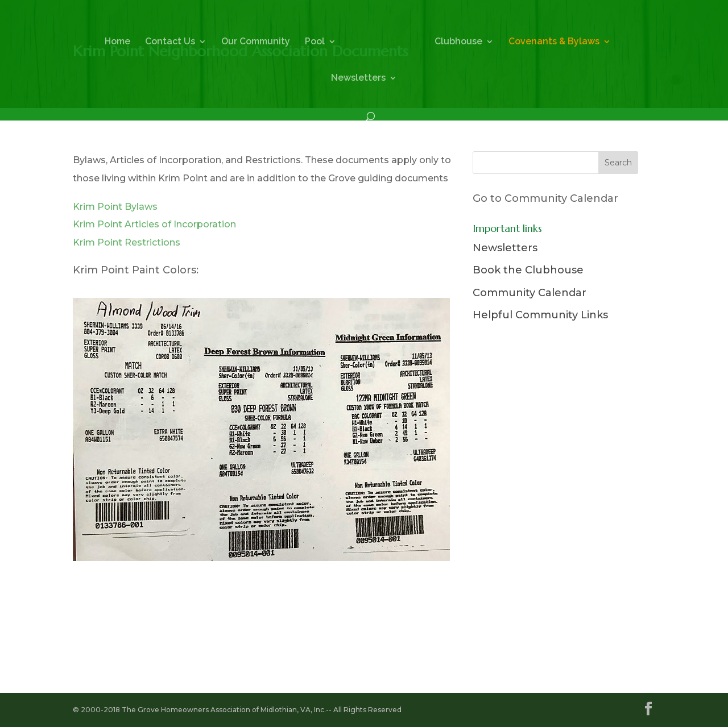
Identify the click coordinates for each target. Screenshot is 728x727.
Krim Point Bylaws (115, 207)
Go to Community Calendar (545, 198)
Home (117, 42)
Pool (315, 42)
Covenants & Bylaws (554, 42)
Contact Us (170, 42)
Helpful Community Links (540, 315)
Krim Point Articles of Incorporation (154, 224)
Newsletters (358, 78)
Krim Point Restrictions (127, 242)
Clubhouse (458, 42)
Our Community (256, 42)
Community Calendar (530, 293)
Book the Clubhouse (528, 270)
